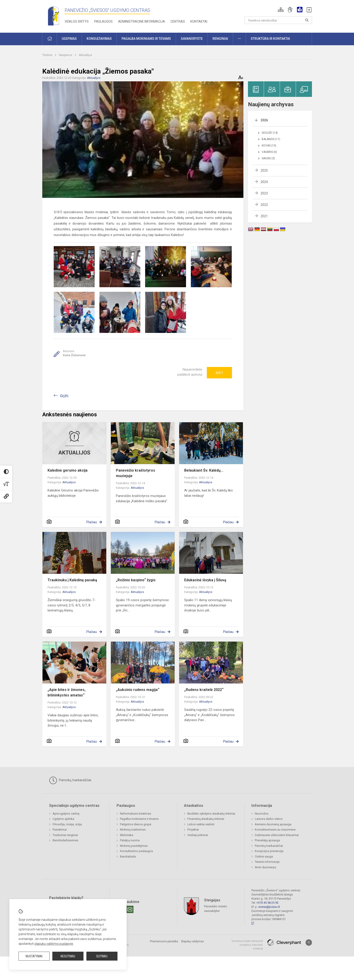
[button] (281, 10)
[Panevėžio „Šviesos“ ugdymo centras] (53, 15)
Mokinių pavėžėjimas (134, 846)
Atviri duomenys (265, 867)
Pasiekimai (60, 830)
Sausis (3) (268, 158)
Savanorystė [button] (192, 39)
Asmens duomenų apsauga (273, 824)
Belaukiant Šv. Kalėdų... (204, 470)
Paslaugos (103, 21)
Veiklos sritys (77, 21)
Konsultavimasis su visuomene (275, 830)
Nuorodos (262, 814)
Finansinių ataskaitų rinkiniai (206, 819)
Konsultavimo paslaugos (136, 851)
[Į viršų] (309, 943)
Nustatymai (34, 956)
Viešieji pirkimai (198, 835)
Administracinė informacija (142, 21)
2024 (264, 182)
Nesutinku (68, 956)
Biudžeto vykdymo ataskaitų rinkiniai (211, 814)
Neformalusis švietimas (136, 814)
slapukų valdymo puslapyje (54, 944)
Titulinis (48, 55)
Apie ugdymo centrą (66, 814)
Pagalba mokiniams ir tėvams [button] (146, 39)
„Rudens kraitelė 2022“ (204, 690)
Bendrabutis (128, 857)
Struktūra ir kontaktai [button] (270, 39)
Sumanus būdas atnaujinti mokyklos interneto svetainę (247, 945)
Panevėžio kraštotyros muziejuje (136, 473)
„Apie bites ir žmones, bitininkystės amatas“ (67, 692)
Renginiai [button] (220, 39)
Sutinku (102, 956)
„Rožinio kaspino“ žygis (136, 580)
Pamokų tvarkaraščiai (70, 780)
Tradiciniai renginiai (65, 835)
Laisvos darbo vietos (269, 819)
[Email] (130, 909)
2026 (264, 120)
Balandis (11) (271, 139)
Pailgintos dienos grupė (136, 824)
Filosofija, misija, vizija (67, 824)
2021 (264, 216)
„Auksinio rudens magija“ (138, 690)
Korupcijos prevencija (269, 851)
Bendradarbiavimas (65, 840)
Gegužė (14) (270, 133)
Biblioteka (127, 835)
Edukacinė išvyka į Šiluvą (205, 580)
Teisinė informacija (267, 862)
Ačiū (219, 373)
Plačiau (92, 522)
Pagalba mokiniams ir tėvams (139, 819)
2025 (264, 170)
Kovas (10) (269, 146)
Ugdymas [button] (69, 39)
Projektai (193, 830)
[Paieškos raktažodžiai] (278, 20)
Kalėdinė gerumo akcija (68, 470)
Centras (178, 21)
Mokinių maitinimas (133, 830)
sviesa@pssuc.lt (269, 907)
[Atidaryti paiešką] (307, 20)
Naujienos (66, 55)
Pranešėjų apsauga (267, 840)
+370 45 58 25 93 (267, 903)
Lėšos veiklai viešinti (201, 824)
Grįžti (64, 396)
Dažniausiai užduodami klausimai (277, 835)
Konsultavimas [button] (99, 39)
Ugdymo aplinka (63, 819)
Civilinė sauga (264, 857)
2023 (264, 193)
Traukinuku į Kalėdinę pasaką (72, 580)
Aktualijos (85, 55)
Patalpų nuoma (130, 840)
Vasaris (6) (269, 152)
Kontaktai (199, 21)
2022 (264, 205)
